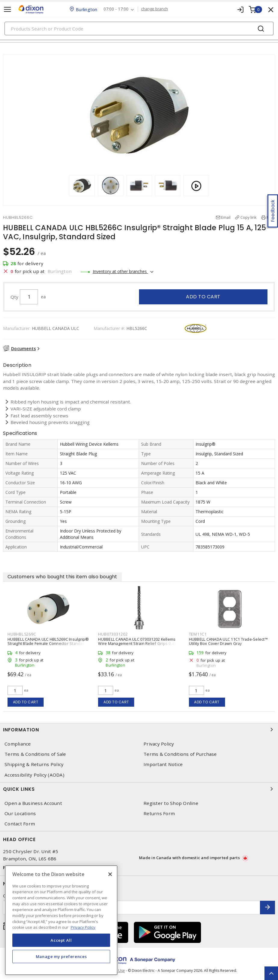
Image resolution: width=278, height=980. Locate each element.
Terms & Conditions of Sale (35, 754)
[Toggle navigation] (8, 9)
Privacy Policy (159, 744)
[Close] (110, 874)
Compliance (18, 744)
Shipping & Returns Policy (34, 764)
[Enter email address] (132, 908)
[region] (61, 920)
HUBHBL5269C (22, 634)
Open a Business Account (33, 803)
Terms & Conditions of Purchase (180, 754)
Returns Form (159, 814)
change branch (154, 9)
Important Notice (163, 764)
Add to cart (203, 297)
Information (139, 730)
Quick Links (139, 789)
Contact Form (20, 824)
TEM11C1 (198, 634)
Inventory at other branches (120, 271)
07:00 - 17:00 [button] (116, 9)
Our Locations (20, 814)
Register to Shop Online (171, 803)
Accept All (61, 940)
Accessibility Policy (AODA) (34, 775)
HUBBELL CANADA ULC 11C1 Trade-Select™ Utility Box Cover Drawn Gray (228, 641)
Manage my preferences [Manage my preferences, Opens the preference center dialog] (61, 956)
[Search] (139, 28)
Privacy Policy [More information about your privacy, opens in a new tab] (83, 927)
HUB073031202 (113, 634)
